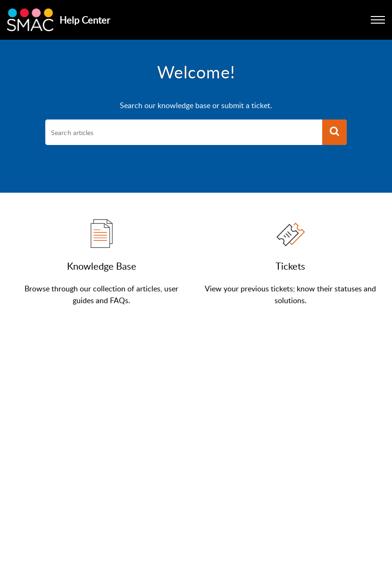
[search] (184, 132)
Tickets (290, 266)
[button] (334, 132)
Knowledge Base (102, 266)
